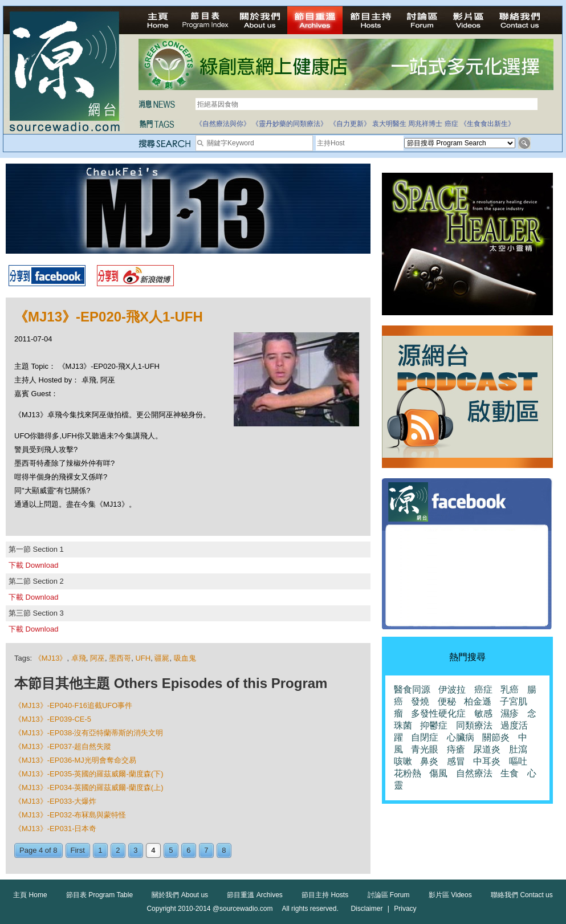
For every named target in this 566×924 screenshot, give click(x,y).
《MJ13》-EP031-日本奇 (55, 829)
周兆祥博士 (425, 124)
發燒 (420, 701)
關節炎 (496, 737)
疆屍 (162, 658)
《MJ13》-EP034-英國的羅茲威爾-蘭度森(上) (89, 787)
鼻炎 (429, 761)
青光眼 (425, 749)
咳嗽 (403, 761)
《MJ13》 (51, 658)
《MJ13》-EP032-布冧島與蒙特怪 (70, 815)
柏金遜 (478, 701)
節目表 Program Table (99, 895)
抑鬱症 (434, 725)
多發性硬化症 (438, 713)
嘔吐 (518, 761)
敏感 (483, 713)
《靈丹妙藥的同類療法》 (290, 124)
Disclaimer (367, 909)
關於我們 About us (180, 895)
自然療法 (474, 773)
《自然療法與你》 (223, 124)
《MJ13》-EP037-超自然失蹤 (63, 746)
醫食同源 (412, 689)
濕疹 (510, 713)
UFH (143, 658)
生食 (510, 773)
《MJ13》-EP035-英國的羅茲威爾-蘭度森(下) (89, 774)
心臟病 (461, 737)
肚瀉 (518, 749)
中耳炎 (487, 761)
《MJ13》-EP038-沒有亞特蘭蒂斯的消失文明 (89, 733)
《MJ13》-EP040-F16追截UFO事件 (73, 705)
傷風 (438, 773)
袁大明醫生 (389, 124)
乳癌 (510, 689)
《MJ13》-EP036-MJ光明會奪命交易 (75, 760)
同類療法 (474, 725)
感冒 (456, 761)
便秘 (447, 701)
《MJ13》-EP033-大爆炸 (55, 801)
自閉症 (425, 737)
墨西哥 (120, 658)
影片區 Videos (450, 895)
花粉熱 (408, 773)
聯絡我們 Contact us (522, 895)
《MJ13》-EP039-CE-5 (53, 719)
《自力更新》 (350, 124)
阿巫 (97, 658)
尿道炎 (487, 749)
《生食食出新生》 (487, 124)
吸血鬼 (185, 658)
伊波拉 (452, 689)
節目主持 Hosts (325, 895)
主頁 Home (30, 895)
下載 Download (33, 565)
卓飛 (79, 658)
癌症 (451, 124)
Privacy (405, 909)
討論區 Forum (389, 895)
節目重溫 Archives (255, 895)
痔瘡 (456, 749)
